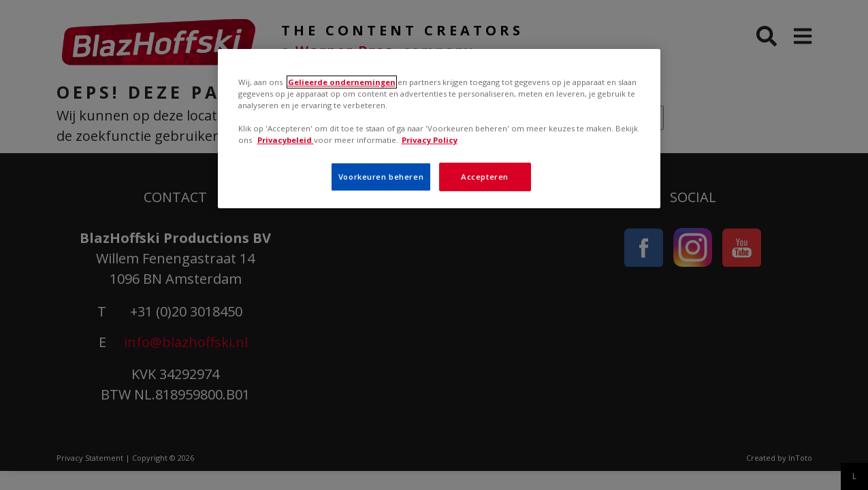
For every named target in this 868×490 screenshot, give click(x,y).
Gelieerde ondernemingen (342, 82)
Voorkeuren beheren (381, 177)
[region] (439, 129)
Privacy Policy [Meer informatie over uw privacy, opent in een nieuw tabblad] (430, 140)
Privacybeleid (286, 140)
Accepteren (485, 177)
